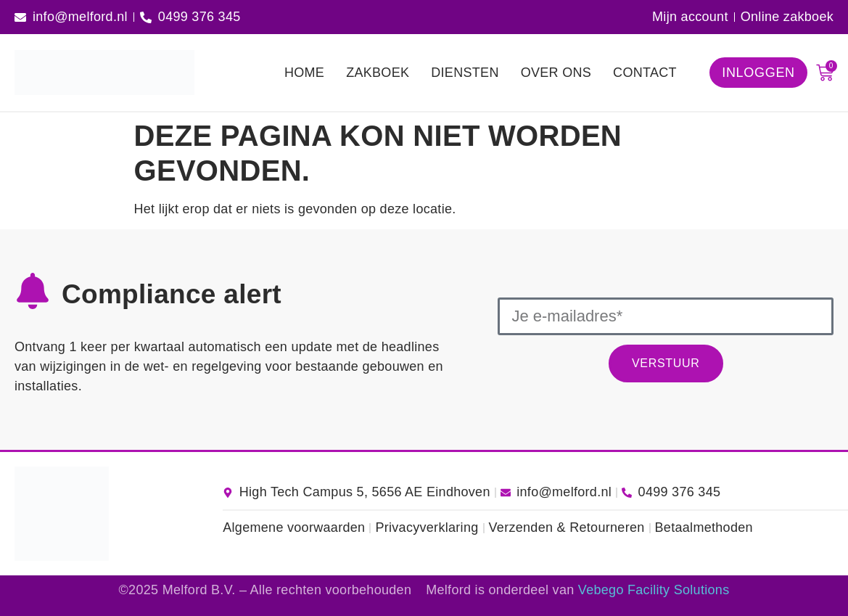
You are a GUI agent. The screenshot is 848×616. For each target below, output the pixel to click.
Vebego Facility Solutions (654, 590)
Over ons (556, 73)
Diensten (465, 73)
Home (304, 73)
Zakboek (378, 73)
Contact (645, 73)
